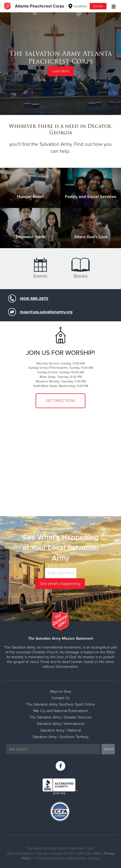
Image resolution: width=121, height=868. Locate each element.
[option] (61, 64)
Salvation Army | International (61, 724)
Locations (78, 6)
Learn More (61, 71)
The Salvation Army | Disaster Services (61, 717)
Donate (98, 6)
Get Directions (61, 401)
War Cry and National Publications (61, 711)
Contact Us (61, 698)
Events (40, 268)
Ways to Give (61, 692)
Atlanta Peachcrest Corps (40, 6)
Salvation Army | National (61, 730)
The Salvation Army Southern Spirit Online (61, 704)
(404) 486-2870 (34, 299)
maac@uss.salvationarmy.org (46, 312)
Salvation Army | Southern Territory (61, 737)
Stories (81, 268)
